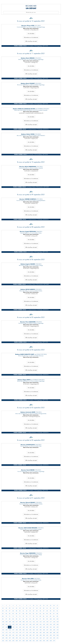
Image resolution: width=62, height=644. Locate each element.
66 (50, 614)
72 (13, 616)
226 (17, 641)
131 (40, 624)
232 (37, 641)
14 (47, 605)
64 (44, 614)
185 (51, 633)
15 (51, 605)
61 (33, 614)
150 (47, 627)
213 (30, 638)
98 (44, 619)
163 (34, 630)
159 (20, 630)
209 (17, 638)
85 (57, 616)
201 (47, 635)
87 (6, 619)
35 (3, 611)
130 (37, 624)
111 (30, 622)
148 (40, 627)
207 (10, 638)
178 (27, 633)
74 (20, 616)
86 (3, 619)
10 (34, 605)
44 (33, 611)
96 (37, 619)
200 (44, 635)
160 (23, 630)
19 (6, 608)
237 (54, 641)
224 (10, 641)
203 (54, 635)
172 (6, 633)
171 (3, 633)
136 (57, 624)
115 (44, 622)
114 (40, 622)
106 (13, 622)
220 (54, 638)
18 (3, 608)
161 (27, 630)
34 (57, 608)
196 (30, 635)
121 (6, 624)
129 (34, 624)
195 (27, 635)
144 (27, 627)
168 (51, 630)
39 (16, 611)
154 (3, 630)
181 (37, 633)
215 (37, 638)
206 (6, 638)
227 (20, 641)
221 (57, 638)
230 (30, 641)
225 (13, 641)
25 (27, 608)
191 (13, 635)
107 (17, 622)
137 (3, 627)
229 (27, 641)
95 (33, 619)
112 (34, 622)
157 (13, 630)
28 (37, 608)
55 (13, 614)
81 (44, 616)
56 (16, 614)
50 (54, 611)
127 (27, 624)
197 (34, 635)
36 (6, 611)
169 (54, 630)
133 (47, 624)
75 (23, 616)
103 (3, 622)
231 (34, 641)
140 (13, 627)
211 (23, 638)
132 (44, 624)
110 (27, 622)
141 (17, 627)
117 (51, 622)
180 (34, 633)
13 (44, 605)
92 (23, 619)
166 (44, 630)
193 (20, 635)
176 (20, 633)
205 (3, 638)
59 (27, 614)
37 (10, 611)
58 (23, 614)
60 (30, 614)
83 (50, 616)
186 (54, 633)
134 (51, 624)
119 (57, 622)
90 (16, 619)
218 (47, 638)
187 (57, 633)
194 (23, 635)
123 (13, 624)
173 (10, 633)
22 (16, 608)
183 (44, 633)
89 (13, 619)
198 (37, 635)
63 (40, 614)
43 (30, 611)
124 (17, 624)
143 (23, 627)
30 (44, 608)
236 (51, 641)
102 (57, 619)
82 (47, 616)
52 (3, 614)
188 (3, 635)
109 (23, 622)
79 (37, 616)
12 (40, 605)
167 (47, 630)
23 (20, 608)
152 (54, 627)
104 (6, 622)
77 (30, 616)
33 (54, 608)
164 (37, 630)
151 (51, 627)
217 (44, 638)
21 (13, 608)
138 (6, 627)
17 (57, 605)
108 (20, 622)
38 (13, 611)
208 (13, 638)
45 (37, 611)
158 (17, 630)
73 (16, 616)
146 (34, 627)
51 (57, 611)
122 (10, 624)
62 (37, 614)
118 (54, 622)
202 (51, 635)
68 (57, 614)
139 (10, 627)
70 (6, 616)
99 (47, 619)
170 (57, 630)
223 (6, 641)
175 (17, 633)
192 (17, 635)
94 (30, 619)
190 (10, 635)
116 (47, 622)
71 (10, 616)
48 (47, 611)
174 (13, 633)
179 (30, 633)
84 (54, 616)
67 (54, 614)
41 (23, 611)
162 (30, 630)
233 (40, 641)
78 (33, 616)
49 (50, 611)
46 (40, 611)
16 (54, 605)
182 (40, 633)
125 (20, 624)
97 (40, 619)
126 (23, 624)
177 (23, 633)
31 (47, 608)
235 (47, 641)
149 (44, 627)
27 (33, 608)
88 (10, 619)
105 (10, 622)
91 (20, 619)
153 (57, 627)
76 (27, 616)
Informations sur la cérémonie (31, 37)
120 (3, 624)
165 (40, 630)
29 (40, 608)
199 (40, 635)
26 (30, 608)
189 (6, 635)
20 (10, 608)
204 (57, 635)
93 (27, 619)
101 (54, 619)
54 (10, 614)
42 (27, 611)
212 (27, 638)
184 (47, 633)
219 (51, 638)
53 (6, 614)
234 (44, 641)
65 (47, 614)
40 (20, 611)
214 (34, 638)
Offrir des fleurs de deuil (31, 41)
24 (23, 608)
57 (20, 614)
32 (50, 608)
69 (3, 616)
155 (6, 630)
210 (20, 638)
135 (54, 624)
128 (30, 624)
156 (10, 630)
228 (23, 641)
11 (37, 605)
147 (37, 627)
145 (30, 627)
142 (20, 627)
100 (51, 619)
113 (37, 622)
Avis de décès (31, 34)
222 (3, 641)
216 (40, 638)
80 (40, 616)
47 (44, 611)
